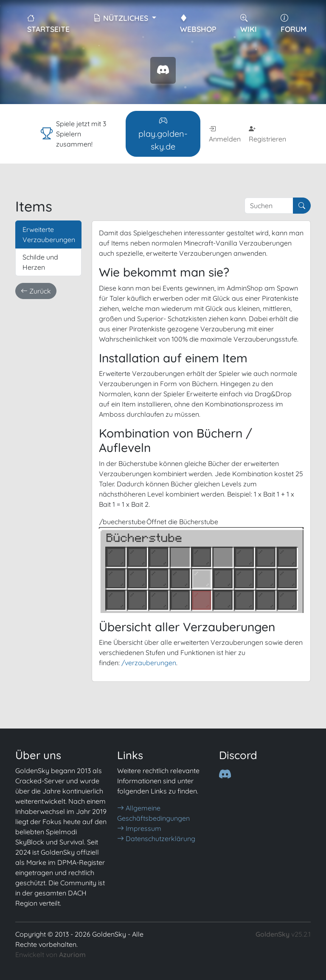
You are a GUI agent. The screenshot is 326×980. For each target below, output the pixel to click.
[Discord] (225, 774)
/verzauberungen (149, 663)
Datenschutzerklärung (156, 839)
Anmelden (225, 134)
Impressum (139, 828)
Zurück (36, 291)
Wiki (249, 23)
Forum (294, 23)
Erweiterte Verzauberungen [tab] (49, 234)
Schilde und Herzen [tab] (40, 262)
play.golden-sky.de (163, 134)
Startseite (48, 23)
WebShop (198, 23)
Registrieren (267, 134)
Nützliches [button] (122, 18)
